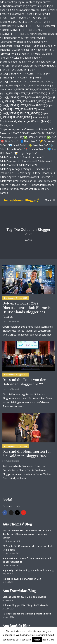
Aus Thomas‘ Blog (17, 524)
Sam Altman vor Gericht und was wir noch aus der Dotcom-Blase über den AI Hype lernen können (27, 534)
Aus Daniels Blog (16, 626)
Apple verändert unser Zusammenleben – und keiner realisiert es (27, 560)
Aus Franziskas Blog (19, 591)
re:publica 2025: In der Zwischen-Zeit (22, 579)
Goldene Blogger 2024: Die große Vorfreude (25, 605)
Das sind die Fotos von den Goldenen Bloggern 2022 (24, 382)
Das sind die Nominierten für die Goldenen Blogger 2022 (27, 454)
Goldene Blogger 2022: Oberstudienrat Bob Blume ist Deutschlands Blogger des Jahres (27, 310)
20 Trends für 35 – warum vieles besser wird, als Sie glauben (28, 548)
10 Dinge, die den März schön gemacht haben (27, 614)
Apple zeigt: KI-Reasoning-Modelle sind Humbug (28, 570)
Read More (48, 640)
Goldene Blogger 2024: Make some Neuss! (24, 597)
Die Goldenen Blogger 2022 (16, 298)
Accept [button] (37, 640)
